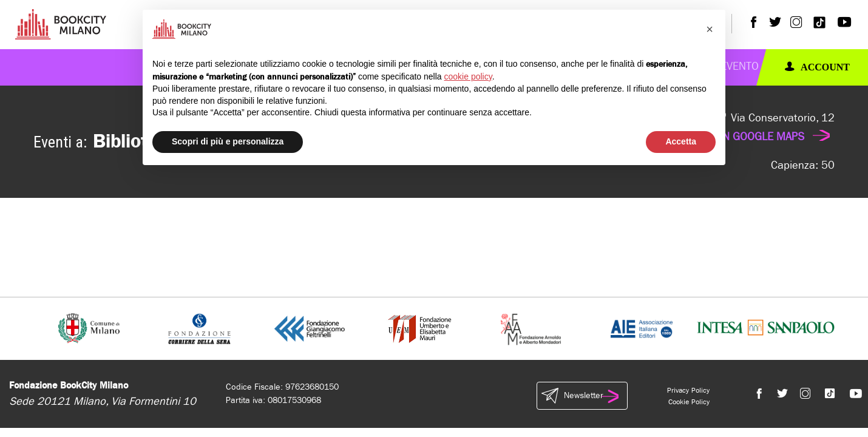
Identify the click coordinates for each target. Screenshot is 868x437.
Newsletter (582, 396)
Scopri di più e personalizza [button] (228, 141)
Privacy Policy (688, 390)
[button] (710, 29)
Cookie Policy (689, 402)
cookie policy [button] (468, 76)
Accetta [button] (681, 141)
